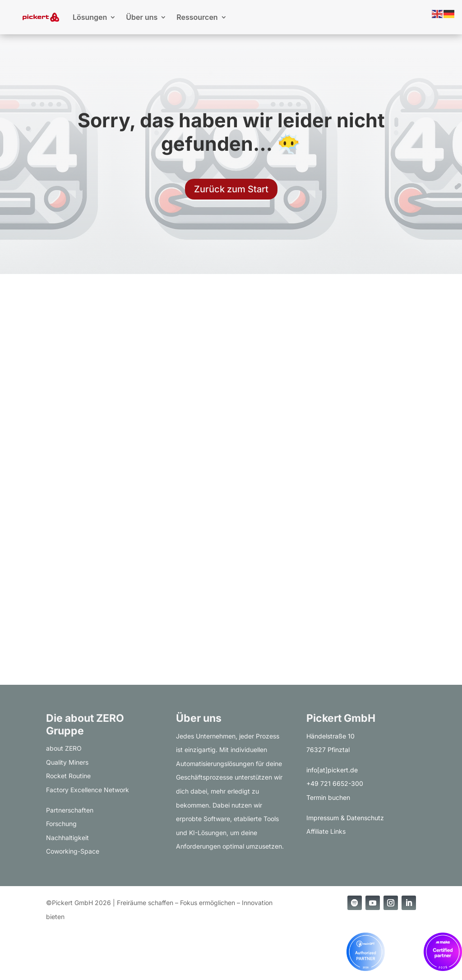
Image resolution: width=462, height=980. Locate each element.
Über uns (142, 17)
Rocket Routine (68, 776)
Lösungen (90, 17)
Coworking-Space (73, 851)
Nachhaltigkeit (67, 838)
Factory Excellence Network (88, 790)
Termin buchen (328, 797)
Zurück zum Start (231, 189)
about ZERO (64, 748)
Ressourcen (197, 17)
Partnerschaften (70, 810)
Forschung (61, 824)
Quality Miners (67, 762)
